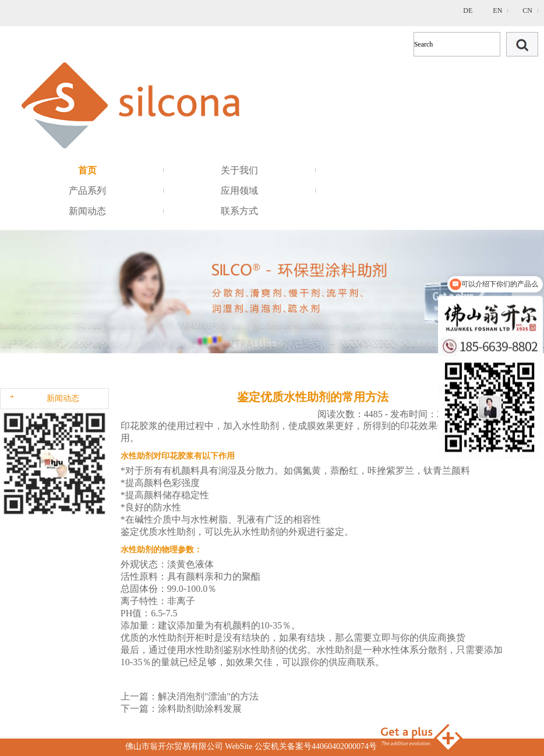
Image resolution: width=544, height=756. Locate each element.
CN (527, 10)
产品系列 (87, 191)
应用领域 (239, 191)
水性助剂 (176, 532)
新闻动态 (87, 211)
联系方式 (239, 211)
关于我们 (239, 170)
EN (497, 10)
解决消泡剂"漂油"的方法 (208, 696)
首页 (87, 170)
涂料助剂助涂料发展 (200, 709)
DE (468, 10)
